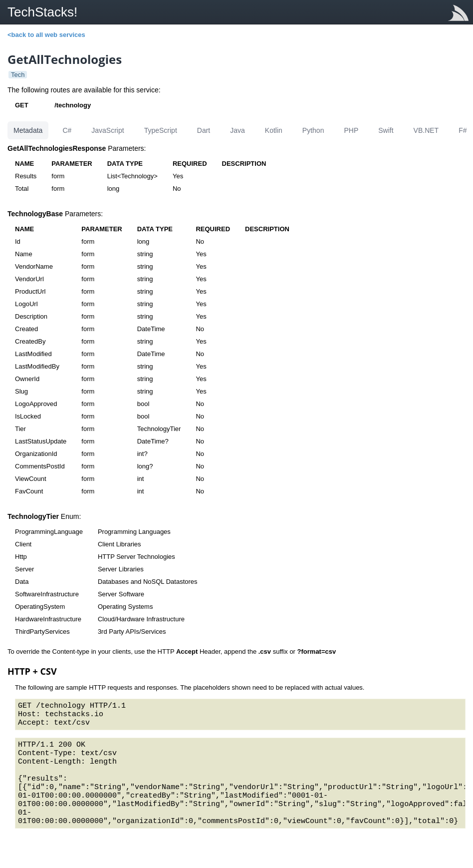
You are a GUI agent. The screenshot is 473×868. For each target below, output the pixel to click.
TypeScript (161, 130)
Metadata (28, 130)
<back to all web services (46, 35)
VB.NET (426, 130)
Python (313, 130)
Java (237, 130)
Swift (386, 130)
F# (463, 130)
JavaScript (108, 130)
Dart (204, 130)
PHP (351, 130)
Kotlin (274, 130)
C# (67, 130)
